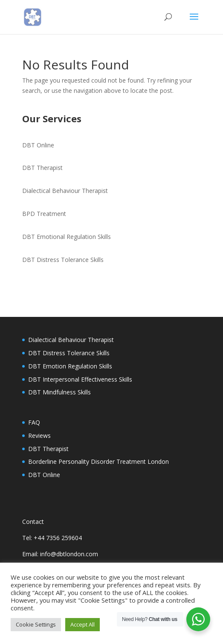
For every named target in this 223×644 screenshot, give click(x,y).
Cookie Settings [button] (36, 624)
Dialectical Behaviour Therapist (65, 191)
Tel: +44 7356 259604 (52, 538)
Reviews (39, 436)
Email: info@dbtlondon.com (60, 554)
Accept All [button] (83, 624)
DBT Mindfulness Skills (59, 392)
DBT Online (38, 145)
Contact (33, 522)
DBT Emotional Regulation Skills (67, 237)
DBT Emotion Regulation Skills (70, 366)
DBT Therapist (42, 168)
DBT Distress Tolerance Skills (63, 260)
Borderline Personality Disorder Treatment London (98, 461)
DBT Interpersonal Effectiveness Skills (80, 379)
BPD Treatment (44, 214)
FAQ (34, 422)
